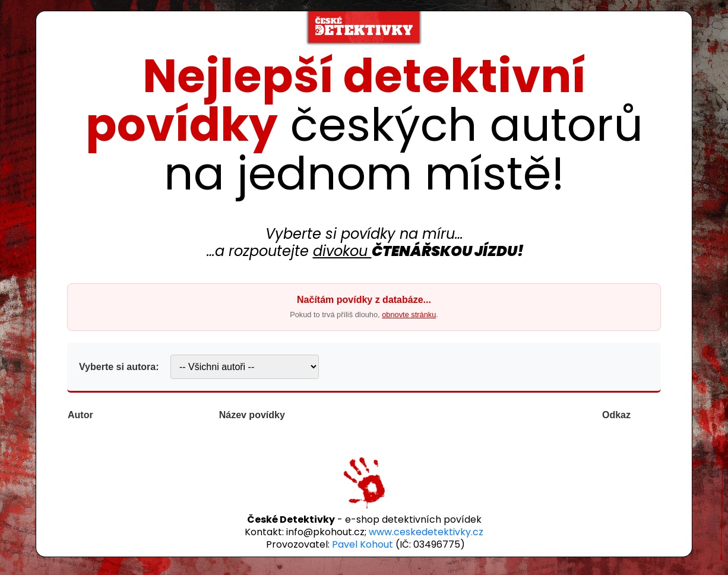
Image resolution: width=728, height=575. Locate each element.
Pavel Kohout (363, 544)
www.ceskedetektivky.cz (426, 532)
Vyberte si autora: (119, 367)
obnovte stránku (409, 315)
